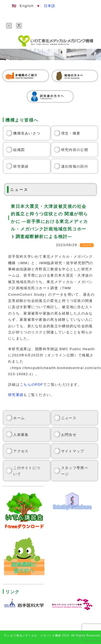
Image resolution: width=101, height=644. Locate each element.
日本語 (50, 6)
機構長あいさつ (27, 133)
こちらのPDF (31, 385)
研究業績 (21, 166)
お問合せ (69, 435)
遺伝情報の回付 (75, 166)
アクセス (21, 451)
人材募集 (21, 435)
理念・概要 (71, 133)
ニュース (69, 418)
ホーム (19, 418)
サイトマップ (73, 451)
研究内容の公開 (75, 150)
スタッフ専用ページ (75, 471)
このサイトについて (27, 471)
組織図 (19, 150)
